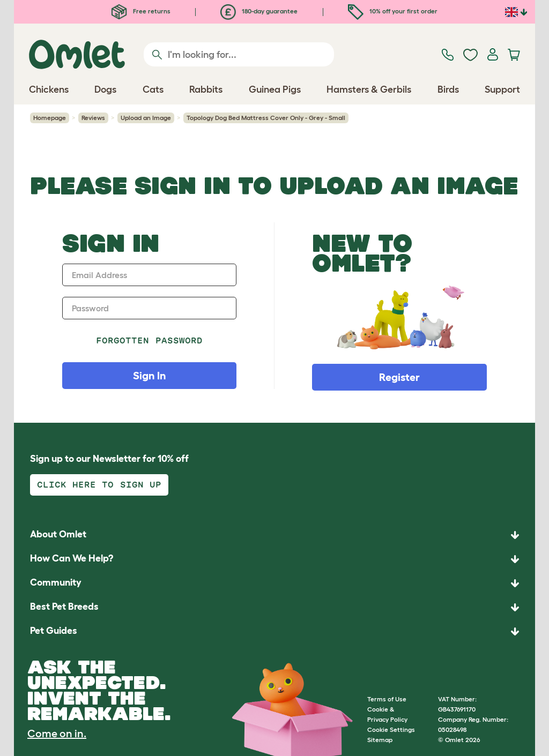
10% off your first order (393, 11)
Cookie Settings (391, 729)
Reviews (93, 118)
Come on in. (57, 733)
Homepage (50, 118)
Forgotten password (149, 340)
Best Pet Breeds (64, 607)
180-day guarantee (259, 11)
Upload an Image (146, 118)
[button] (274, 631)
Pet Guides (54, 631)
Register (399, 377)
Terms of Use (387, 699)
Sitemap (380, 740)
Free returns (141, 11)
